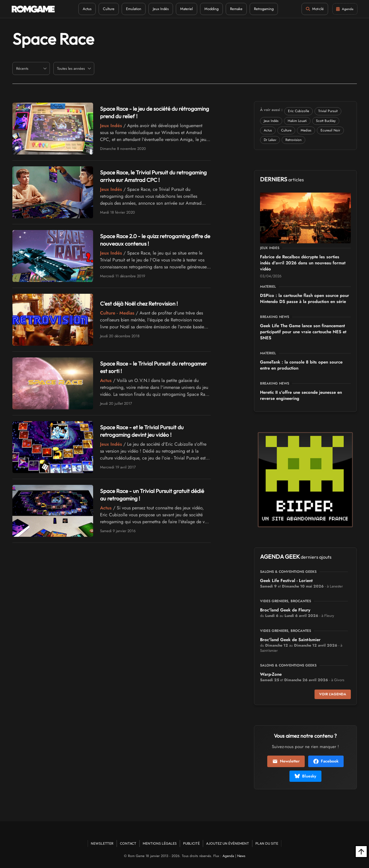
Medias (306, 130)
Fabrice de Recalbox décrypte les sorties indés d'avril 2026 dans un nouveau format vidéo (303, 263)
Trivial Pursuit (328, 111)
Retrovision (293, 140)
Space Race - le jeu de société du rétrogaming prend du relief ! (141, 112)
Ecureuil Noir (330, 130)
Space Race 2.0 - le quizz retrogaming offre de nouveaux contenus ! (155, 240)
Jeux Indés (160, 9)
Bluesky (305, 776)
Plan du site (267, 843)
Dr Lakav (270, 140)
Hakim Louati (297, 121)
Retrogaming (263, 9)
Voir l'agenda (333, 694)
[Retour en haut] (361, 852)
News (241, 856)
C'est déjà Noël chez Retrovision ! (142, 303)
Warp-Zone (271, 674)
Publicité (191, 843)
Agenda (228, 856)
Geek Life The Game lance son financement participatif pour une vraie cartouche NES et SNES (303, 332)
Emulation (133, 9)
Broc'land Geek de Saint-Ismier (290, 640)
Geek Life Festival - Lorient (286, 581)
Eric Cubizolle (299, 111)
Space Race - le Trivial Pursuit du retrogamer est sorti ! (141, 367)
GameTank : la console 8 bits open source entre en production (301, 365)
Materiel (186, 9)
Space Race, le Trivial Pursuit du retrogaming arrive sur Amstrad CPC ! (148, 176)
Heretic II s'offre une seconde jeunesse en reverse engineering (301, 395)
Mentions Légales (160, 843)
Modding (211, 9)
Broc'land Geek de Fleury (285, 610)
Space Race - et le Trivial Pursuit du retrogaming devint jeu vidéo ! (144, 431)
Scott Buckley (326, 121)
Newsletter (286, 761)
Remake (235, 9)
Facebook (326, 761)
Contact (128, 843)
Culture (108, 9)
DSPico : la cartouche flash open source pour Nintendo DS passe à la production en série (305, 299)
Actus (86, 9)
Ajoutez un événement (228, 843)
